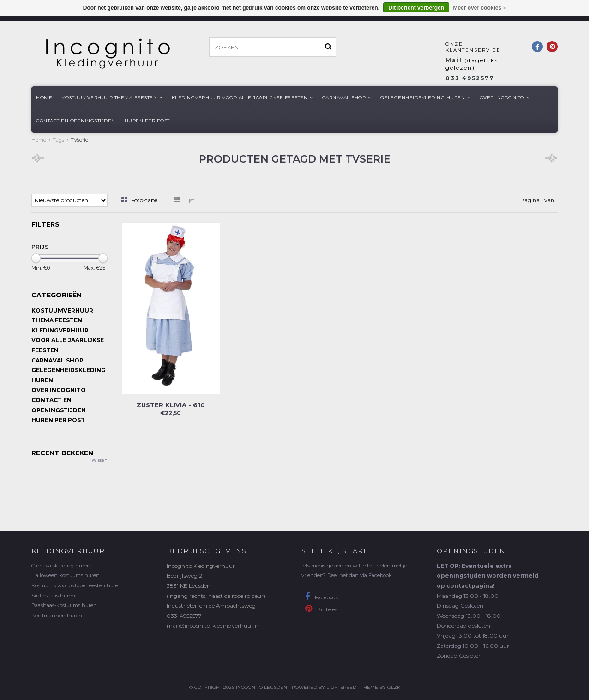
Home (44, 98)
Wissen (99, 460)
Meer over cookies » (479, 8)
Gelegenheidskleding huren (425, 98)
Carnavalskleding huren (61, 566)
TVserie (79, 140)
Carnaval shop (347, 98)
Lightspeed (341, 687)
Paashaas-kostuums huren (64, 605)
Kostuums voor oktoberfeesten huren (77, 585)
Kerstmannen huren (57, 616)
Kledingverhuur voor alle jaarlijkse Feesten (242, 98)
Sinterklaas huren (53, 596)
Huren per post (147, 121)
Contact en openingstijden (76, 121)
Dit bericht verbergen (416, 8)
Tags (58, 140)
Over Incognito (505, 98)
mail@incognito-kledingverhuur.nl (213, 625)
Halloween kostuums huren (66, 575)
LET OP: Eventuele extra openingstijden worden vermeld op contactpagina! (488, 576)
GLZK (394, 687)
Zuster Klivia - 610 (171, 405)
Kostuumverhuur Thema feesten (112, 98)
